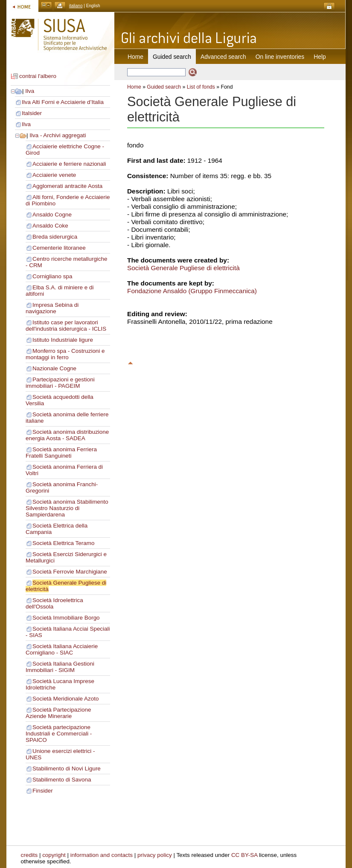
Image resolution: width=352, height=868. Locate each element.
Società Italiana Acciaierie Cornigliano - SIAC (62, 649)
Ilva (30, 91)
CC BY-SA (244, 855)
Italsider (32, 113)
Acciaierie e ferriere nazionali (69, 164)
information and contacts (102, 855)
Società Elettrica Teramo (63, 543)
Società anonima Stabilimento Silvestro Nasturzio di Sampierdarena (67, 508)
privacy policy (155, 855)
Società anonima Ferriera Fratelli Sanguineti (61, 453)
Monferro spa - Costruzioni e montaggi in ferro (65, 354)
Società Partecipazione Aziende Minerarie (58, 713)
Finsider (43, 791)
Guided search (164, 87)
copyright (54, 855)
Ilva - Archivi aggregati (58, 135)
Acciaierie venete (54, 175)
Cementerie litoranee (59, 248)
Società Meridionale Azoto (65, 699)
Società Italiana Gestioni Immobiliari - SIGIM (60, 667)
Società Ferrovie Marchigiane (70, 572)
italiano (76, 6)
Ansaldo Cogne (52, 215)
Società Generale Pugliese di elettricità (183, 268)
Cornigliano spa (52, 276)
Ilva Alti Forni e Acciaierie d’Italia (63, 102)
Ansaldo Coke (50, 226)
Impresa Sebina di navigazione (52, 308)
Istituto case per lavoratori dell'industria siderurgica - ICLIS (66, 326)
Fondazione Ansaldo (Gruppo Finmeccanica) (192, 291)
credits (29, 855)
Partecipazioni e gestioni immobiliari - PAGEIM (60, 383)
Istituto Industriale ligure (63, 340)
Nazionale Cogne (54, 368)
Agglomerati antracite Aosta (67, 186)
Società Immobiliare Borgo (66, 618)
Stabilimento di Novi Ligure (67, 769)
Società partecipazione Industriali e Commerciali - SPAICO (59, 734)
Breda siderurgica (55, 237)
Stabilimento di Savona (62, 780)
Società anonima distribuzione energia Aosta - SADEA (67, 435)
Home (135, 57)
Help (320, 57)
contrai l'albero (38, 76)
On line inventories (280, 57)
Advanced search (223, 57)
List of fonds (201, 87)
